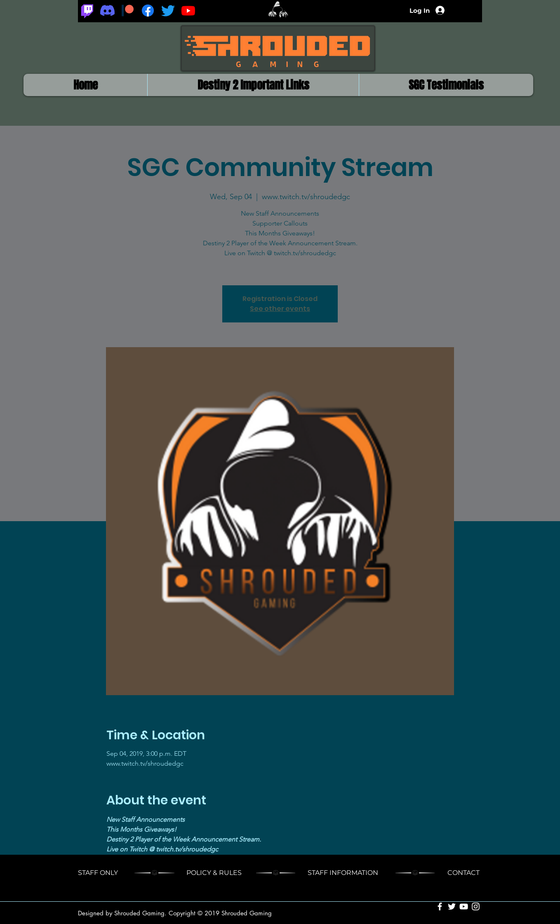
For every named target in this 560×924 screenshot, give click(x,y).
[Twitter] (168, 11)
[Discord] (107, 11)
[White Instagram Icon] (476, 906)
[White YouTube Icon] (464, 906)
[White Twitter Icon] (452, 906)
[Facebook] (148, 11)
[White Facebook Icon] (440, 906)
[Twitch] (87, 11)
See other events (280, 309)
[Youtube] (188, 11)
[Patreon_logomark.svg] (128, 11)
